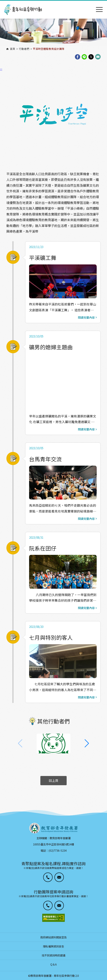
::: (1, 2)
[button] (87, 743)
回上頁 (54, 780)
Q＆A (53, 964)
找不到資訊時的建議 (53, 955)
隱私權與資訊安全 (53, 946)
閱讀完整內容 (87, 318)
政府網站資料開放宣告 (53, 937)
